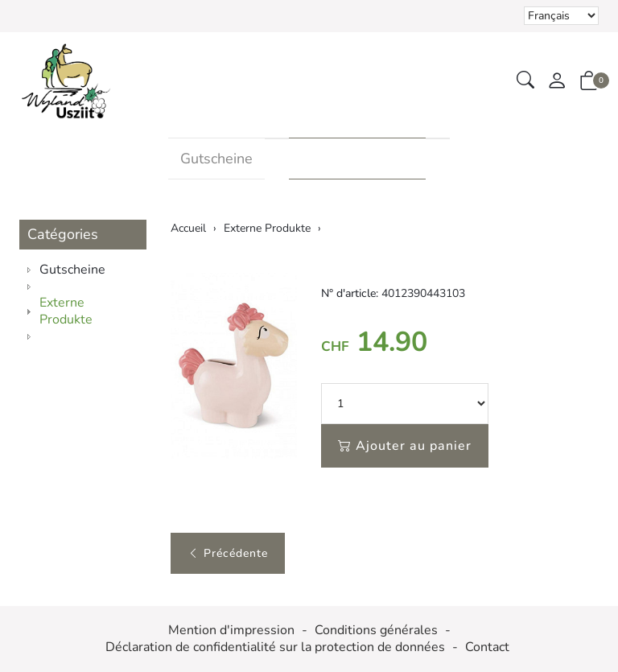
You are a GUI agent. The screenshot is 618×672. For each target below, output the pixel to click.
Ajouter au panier (405, 446)
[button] (525, 81)
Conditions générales (376, 631)
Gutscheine (216, 159)
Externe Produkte (357, 159)
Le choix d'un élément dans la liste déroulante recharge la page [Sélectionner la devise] (561, 16)
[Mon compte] (557, 82)
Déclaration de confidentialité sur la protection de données (275, 647)
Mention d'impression (231, 631)
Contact (487, 647)
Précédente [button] (228, 553)
